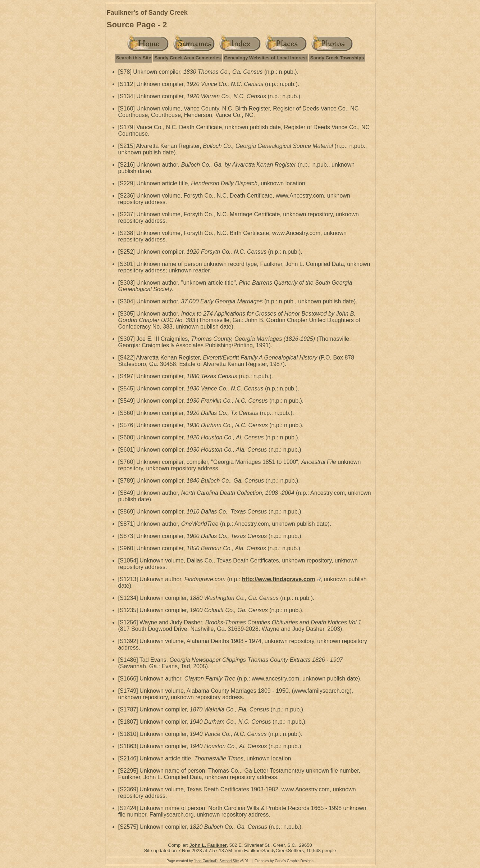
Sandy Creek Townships (337, 58)
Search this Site (134, 58)
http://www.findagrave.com (279, 579)
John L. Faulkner (208, 845)
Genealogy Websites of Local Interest (266, 58)
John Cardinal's (206, 861)
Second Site (229, 861)
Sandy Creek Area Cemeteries (188, 58)
